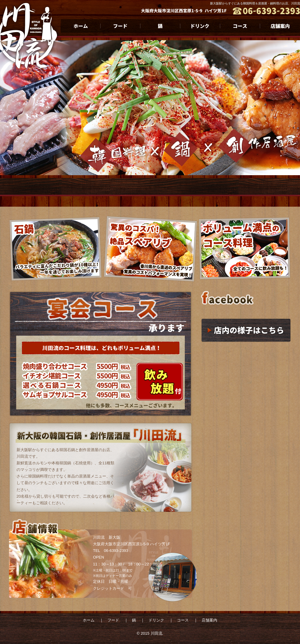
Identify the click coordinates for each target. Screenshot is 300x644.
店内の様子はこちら (246, 330)
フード (120, 26)
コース (240, 26)
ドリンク (200, 26)
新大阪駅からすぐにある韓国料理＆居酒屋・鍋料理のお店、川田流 (255, 3)
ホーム (81, 26)
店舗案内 (280, 26)
